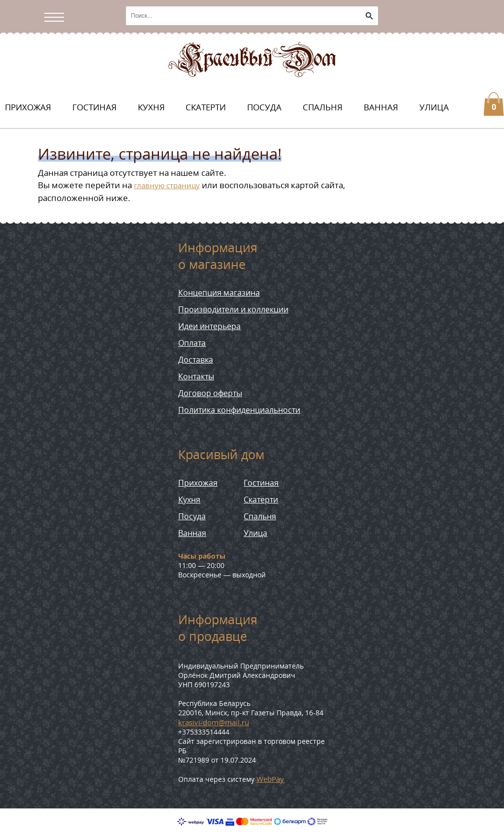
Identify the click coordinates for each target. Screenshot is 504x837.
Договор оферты (210, 393)
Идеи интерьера (209, 326)
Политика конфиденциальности (239, 410)
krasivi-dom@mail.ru (214, 722)
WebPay (270, 779)
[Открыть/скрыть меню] (57, 17)
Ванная (381, 107)
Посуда (264, 107)
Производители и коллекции (233, 309)
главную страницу (167, 185)
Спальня (323, 107)
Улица (434, 107)
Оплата (192, 343)
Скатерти (206, 107)
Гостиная (94, 107)
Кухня (151, 107)
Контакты (196, 376)
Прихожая (28, 107)
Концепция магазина (219, 293)
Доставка (196, 360)
